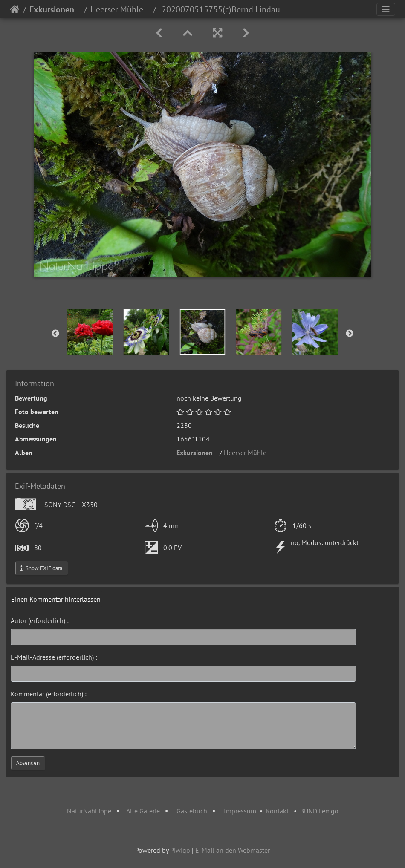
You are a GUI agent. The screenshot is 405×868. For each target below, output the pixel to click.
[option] (90, 332)
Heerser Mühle (120, 9)
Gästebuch (193, 811)
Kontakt (277, 811)
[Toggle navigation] (386, 9)
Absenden (28, 763)
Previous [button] (55, 334)
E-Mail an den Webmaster (233, 850)
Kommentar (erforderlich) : (49, 694)
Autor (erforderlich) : (40, 620)
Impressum (240, 811)
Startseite (15, 9)
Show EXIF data (41, 568)
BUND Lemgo (319, 811)
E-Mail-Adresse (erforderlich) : (54, 657)
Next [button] (350, 334)
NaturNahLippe (89, 811)
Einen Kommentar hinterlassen (56, 599)
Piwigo (180, 850)
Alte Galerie (143, 811)
